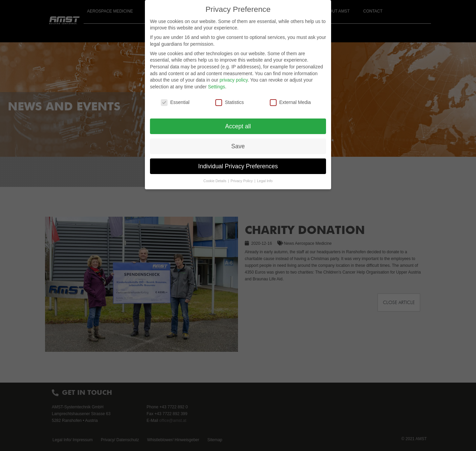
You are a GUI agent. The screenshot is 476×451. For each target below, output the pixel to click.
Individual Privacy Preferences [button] (238, 166)
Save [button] (238, 146)
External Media (290, 102)
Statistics (230, 102)
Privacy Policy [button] (242, 181)
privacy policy (233, 80)
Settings (217, 87)
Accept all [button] (238, 126)
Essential (175, 102)
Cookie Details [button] (215, 181)
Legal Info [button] (265, 181)
